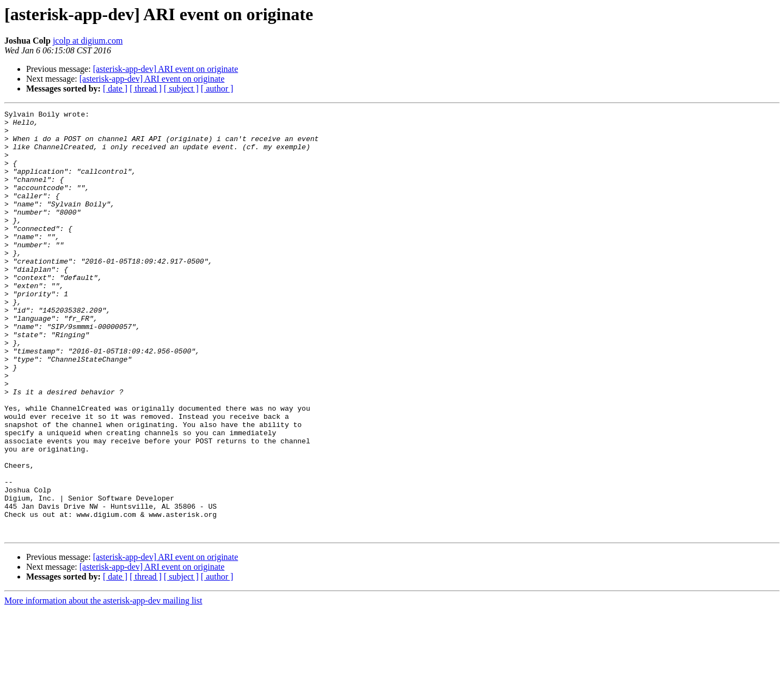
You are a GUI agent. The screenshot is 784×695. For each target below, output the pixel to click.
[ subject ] (181, 89)
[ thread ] (146, 89)
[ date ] (115, 89)
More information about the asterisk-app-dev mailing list (103, 685)
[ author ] (217, 89)
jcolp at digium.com (88, 41)
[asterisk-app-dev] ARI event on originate (166, 69)
